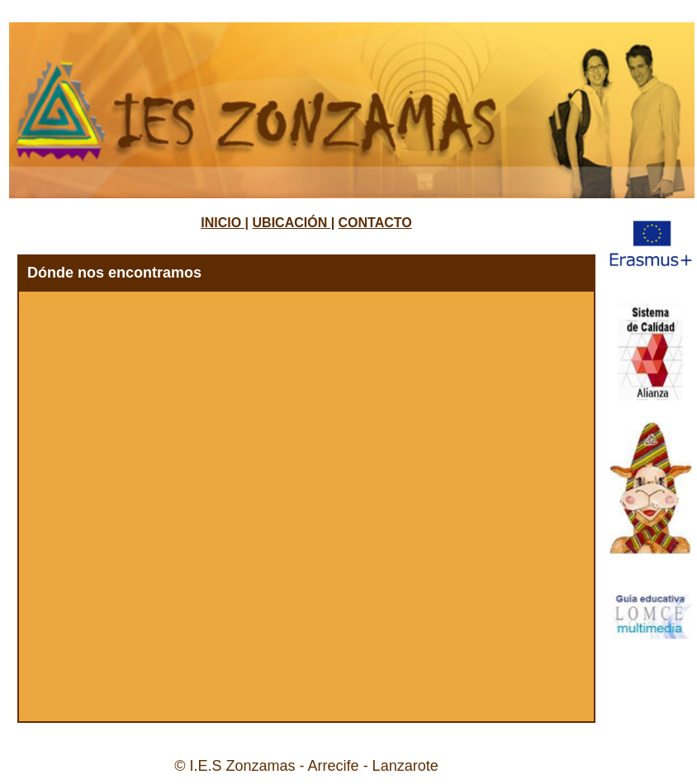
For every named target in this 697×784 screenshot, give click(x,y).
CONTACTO (375, 223)
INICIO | (225, 223)
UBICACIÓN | (294, 223)
